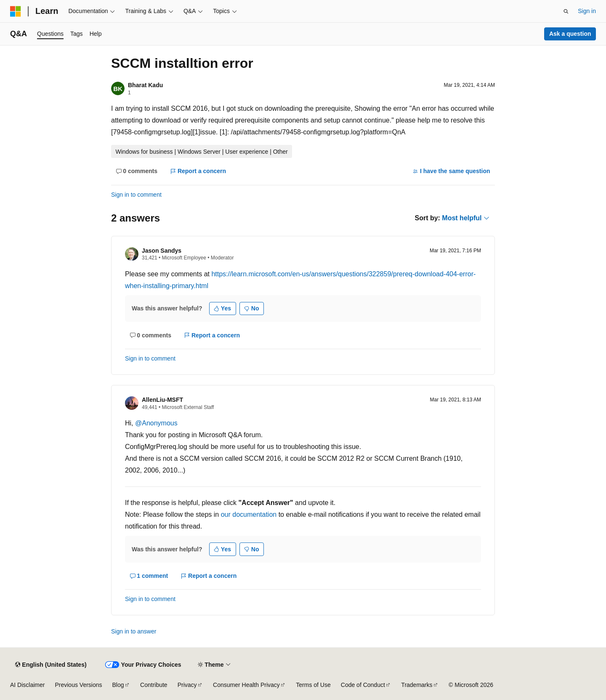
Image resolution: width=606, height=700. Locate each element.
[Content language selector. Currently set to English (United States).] (51, 665)
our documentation (249, 514)
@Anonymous (156, 423)
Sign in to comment (136, 195)
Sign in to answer (134, 631)
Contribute (154, 685)
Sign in (587, 11)
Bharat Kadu (145, 85)
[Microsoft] (16, 11)
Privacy (187, 685)
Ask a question (570, 34)
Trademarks (417, 685)
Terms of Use (313, 685)
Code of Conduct (363, 685)
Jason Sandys (162, 251)
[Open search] (566, 11)
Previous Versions (78, 685)
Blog (118, 685)
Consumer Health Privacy (246, 685)
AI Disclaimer (27, 685)
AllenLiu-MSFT (162, 400)
